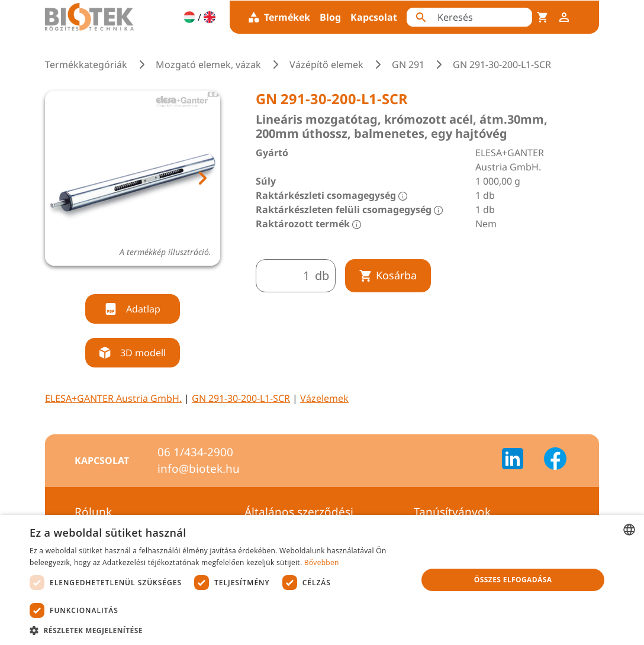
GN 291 (408, 64)
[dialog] (322, 580)
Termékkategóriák (86, 64)
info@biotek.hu (199, 469)
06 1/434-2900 (195, 452)
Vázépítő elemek (326, 64)
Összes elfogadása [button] (513, 580)
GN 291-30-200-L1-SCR (241, 398)
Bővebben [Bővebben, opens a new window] (322, 562)
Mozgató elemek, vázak (208, 64)
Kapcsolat (374, 17)
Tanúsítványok (452, 512)
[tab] (121, 279)
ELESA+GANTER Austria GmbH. (113, 398)
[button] (218, 630)
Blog (330, 17)
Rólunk (93, 512)
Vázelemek (324, 398)
